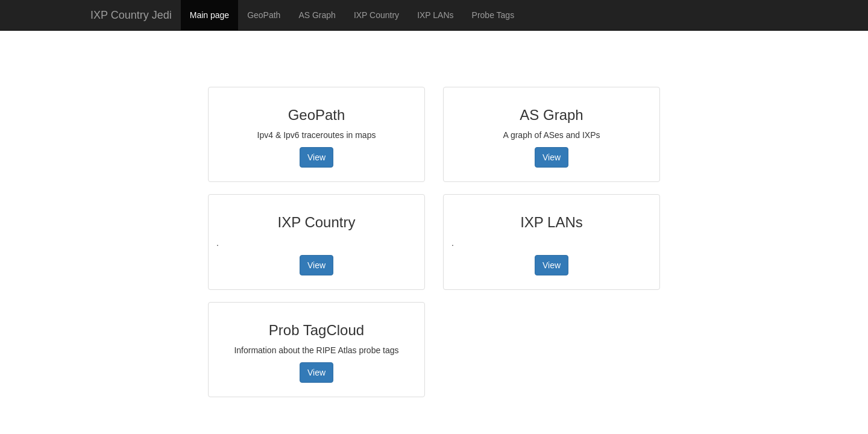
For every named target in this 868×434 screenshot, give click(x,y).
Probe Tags (493, 15)
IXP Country (376, 15)
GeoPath (264, 15)
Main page (209, 15)
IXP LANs (435, 15)
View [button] (316, 157)
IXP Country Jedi (131, 15)
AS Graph (317, 15)
